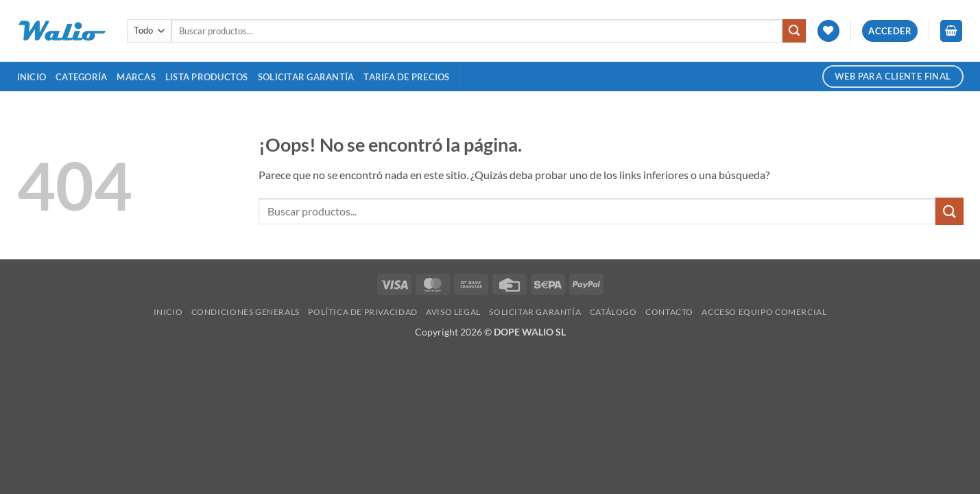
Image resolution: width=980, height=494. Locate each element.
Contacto (669, 312)
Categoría (81, 77)
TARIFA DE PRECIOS (406, 77)
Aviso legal (453, 312)
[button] (890, 31)
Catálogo (613, 312)
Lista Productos (207, 77)
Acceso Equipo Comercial (764, 312)
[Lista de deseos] (828, 31)
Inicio (32, 77)
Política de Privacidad (362, 312)
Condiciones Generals (246, 312)
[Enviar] (794, 31)
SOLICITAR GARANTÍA (306, 77)
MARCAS (136, 77)
